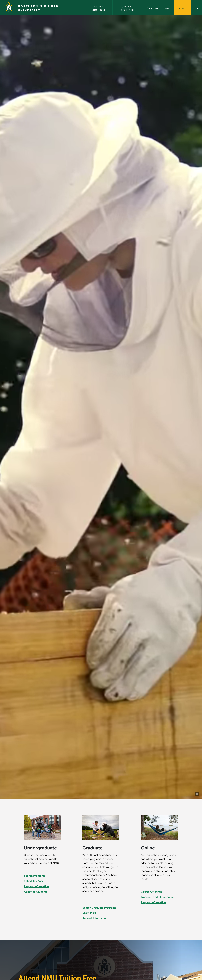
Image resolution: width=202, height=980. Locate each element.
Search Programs (35, 876)
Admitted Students (36, 892)
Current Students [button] (127, 8)
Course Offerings (151, 892)
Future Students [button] (99, 8)
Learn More (89, 913)
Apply (183, 8)
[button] (197, 7)
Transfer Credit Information (158, 897)
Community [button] (153, 8)
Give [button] (168, 8)
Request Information (36, 886)
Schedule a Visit (34, 881)
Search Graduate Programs (99, 908)
